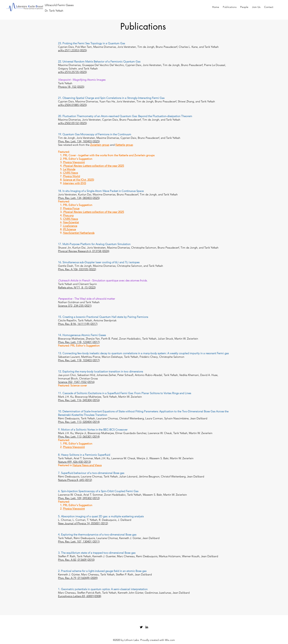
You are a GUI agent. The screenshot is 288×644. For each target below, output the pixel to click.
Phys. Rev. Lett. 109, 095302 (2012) (79, 498)
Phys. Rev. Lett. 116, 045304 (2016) (79, 400)
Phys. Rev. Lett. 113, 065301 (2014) (79, 437)
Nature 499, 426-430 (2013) (74, 462)
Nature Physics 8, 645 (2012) (75, 480)
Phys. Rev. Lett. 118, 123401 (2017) (79, 342)
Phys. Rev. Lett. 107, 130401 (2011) (79, 542)
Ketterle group (124, 145)
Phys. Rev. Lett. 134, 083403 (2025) (79, 198)
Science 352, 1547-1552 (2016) (76, 382)
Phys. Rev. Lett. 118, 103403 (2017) (79, 360)
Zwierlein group (100, 145)
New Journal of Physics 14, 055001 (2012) (83, 523)
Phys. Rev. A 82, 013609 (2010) (76, 560)
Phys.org (68, 215)
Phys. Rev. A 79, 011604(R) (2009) (78, 578)
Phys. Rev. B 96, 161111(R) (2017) (78, 324)
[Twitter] (141, 627)
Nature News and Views (87, 465)
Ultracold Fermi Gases (59, 5)
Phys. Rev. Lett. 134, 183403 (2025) (79, 141)
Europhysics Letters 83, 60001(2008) (80, 596)
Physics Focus (71, 208)
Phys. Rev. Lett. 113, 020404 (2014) (79, 422)
